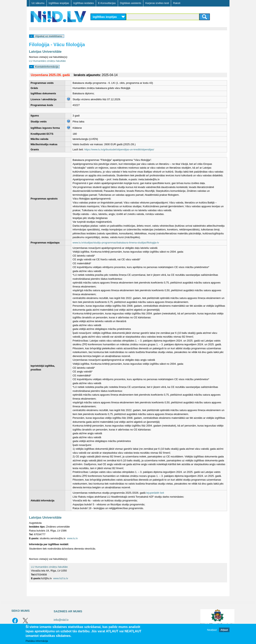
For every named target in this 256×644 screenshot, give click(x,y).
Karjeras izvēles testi (157, 3)
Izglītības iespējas (59, 3)
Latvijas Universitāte (45, 52)
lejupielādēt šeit (155, 493)
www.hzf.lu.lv (61, 578)
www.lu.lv (72, 538)
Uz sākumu (38, 3)
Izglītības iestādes (84, 3)
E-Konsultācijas (107, 3)
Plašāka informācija (37, 641)
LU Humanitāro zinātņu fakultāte (48, 61)
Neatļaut (212, 630)
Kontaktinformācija (47, 67)
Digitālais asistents (131, 3)
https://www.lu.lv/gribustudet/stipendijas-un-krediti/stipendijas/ (119, 149)
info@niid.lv (61, 620)
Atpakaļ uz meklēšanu (49, 36)
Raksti (177, 3)
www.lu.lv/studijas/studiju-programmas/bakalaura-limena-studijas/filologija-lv (116, 243)
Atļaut (224, 630)
